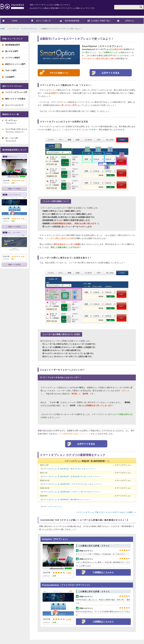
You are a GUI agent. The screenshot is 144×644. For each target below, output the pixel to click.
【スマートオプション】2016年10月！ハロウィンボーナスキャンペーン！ (70, 492)
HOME (15, 21)
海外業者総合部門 (13, 45)
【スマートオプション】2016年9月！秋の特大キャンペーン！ (65, 500)
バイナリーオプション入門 (16, 92)
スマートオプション (30, 29)
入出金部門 (10, 77)
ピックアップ (14, 29)
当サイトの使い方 (43, 21)
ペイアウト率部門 (13, 58)
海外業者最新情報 (72, 21)
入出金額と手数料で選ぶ (101, 21)
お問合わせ (129, 21)
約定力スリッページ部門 (15, 64)
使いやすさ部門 (12, 51)
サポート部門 (11, 71)
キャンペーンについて (14, 105)
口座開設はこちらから (103, 572)
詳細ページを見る (14, 189)
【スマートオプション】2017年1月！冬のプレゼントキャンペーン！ (68, 469)
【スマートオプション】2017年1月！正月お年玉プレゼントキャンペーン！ (71, 477)
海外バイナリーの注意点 (15, 99)
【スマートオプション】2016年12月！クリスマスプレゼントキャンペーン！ (71, 484)
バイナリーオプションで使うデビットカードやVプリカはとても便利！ (105, 512)
